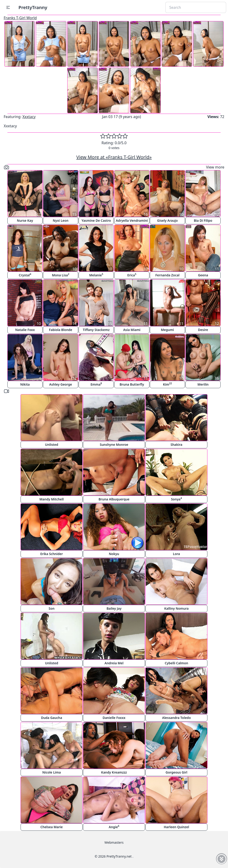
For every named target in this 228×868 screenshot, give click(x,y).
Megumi (167, 330)
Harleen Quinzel (176, 827)
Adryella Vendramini (132, 220)
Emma (96, 384)
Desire (203, 330)
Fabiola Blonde (61, 330)
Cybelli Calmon (176, 663)
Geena (203, 275)
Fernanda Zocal (167, 275)
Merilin (203, 384)
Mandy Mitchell (52, 499)
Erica (132, 275)
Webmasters (114, 842)
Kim (167, 384)
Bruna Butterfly (132, 384)
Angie (114, 827)
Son (51, 608)
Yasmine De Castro (96, 220)
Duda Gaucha (51, 718)
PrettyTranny (33, 7)
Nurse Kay (25, 220)
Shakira (176, 445)
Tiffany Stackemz (96, 330)
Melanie (96, 275)
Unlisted (52, 445)
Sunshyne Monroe (114, 445)
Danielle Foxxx (114, 718)
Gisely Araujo (167, 220)
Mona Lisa (60, 275)
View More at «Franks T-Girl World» (114, 157)
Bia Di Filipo (203, 220)
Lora (176, 554)
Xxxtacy (29, 117)
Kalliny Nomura (176, 608)
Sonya (176, 499)
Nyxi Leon (61, 220)
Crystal (25, 275)
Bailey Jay (114, 608)
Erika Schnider (52, 554)
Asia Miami (132, 330)
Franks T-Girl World (20, 18)
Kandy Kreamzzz (114, 772)
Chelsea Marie (52, 827)
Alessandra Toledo (176, 718)
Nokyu (114, 554)
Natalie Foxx (25, 330)
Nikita (25, 384)
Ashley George (61, 384)
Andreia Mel (114, 663)
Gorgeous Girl (176, 772)
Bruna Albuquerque (114, 499)
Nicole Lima (52, 772)
